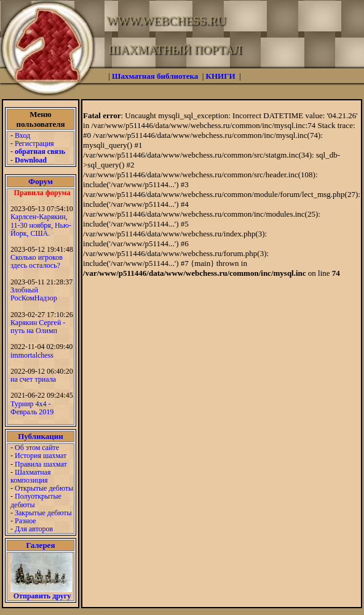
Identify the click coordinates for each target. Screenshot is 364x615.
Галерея (41, 545)
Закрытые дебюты (43, 513)
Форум (41, 181)
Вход (22, 135)
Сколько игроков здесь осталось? (37, 261)
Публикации (41, 436)
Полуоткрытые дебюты (36, 500)
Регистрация (34, 143)
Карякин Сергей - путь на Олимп (38, 327)
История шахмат (41, 456)
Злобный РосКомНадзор (34, 294)
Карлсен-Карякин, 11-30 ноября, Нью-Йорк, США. (41, 225)
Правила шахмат (41, 464)
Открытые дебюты (44, 488)
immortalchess (32, 355)
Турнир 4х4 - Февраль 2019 (32, 408)
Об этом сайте (37, 448)
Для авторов (34, 529)
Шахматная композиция (30, 476)
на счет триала (33, 379)
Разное (26, 521)
